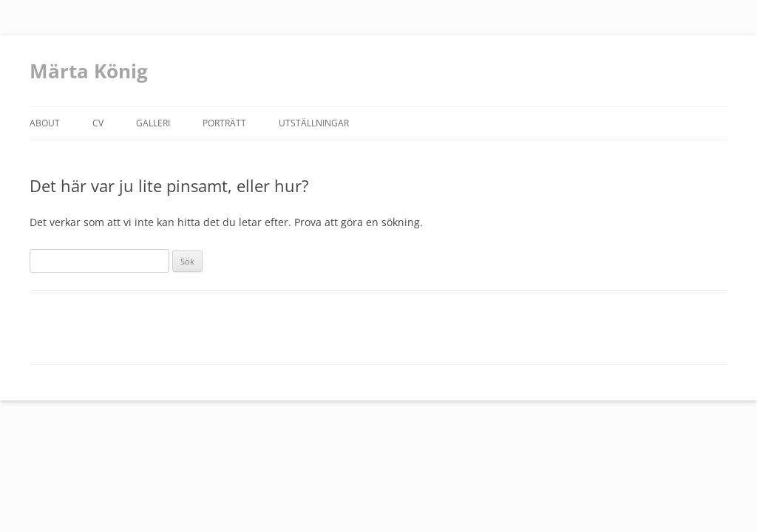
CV (98, 123)
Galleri (153, 123)
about (45, 123)
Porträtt (224, 123)
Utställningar (314, 123)
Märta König (89, 71)
